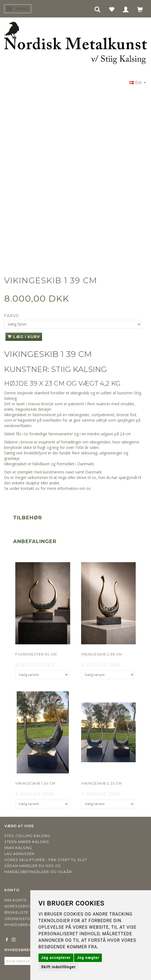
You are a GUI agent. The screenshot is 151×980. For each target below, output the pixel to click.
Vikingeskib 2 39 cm (102, 654)
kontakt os (30, 488)
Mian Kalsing (18, 848)
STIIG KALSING (79, 369)
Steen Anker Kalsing (27, 842)
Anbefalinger (35, 541)
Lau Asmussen (19, 854)
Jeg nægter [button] (88, 958)
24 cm (125, 434)
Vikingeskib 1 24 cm (35, 783)
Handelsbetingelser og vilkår (38, 872)
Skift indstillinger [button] (59, 967)
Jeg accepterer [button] (56, 958)
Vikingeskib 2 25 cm (101, 783)
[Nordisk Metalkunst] (76, 44)
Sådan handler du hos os (33, 866)
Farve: (12, 316)
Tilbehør (28, 518)
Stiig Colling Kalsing (27, 836)
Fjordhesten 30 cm (36, 654)
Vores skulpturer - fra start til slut (46, 860)
